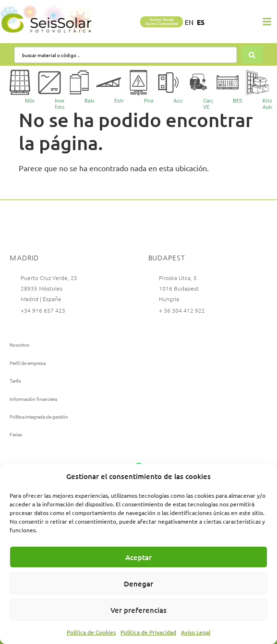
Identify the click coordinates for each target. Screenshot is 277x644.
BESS (239, 101)
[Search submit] (252, 55)
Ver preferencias (138, 610)
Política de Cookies (91, 632)
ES (201, 22)
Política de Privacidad (148, 632)
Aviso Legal (196, 632)
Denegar (138, 584)
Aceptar (138, 557)
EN (189, 22)
